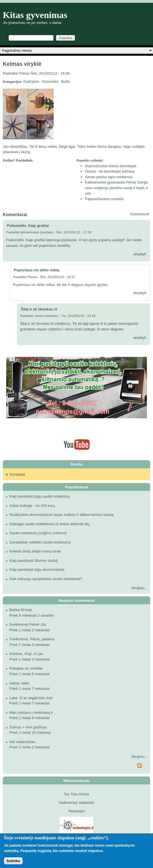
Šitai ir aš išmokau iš (39, 309)
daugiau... (139, 588)
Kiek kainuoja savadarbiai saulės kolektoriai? (46, 579)
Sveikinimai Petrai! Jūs (28, 624)
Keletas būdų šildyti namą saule (35, 551)
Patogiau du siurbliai (26, 668)
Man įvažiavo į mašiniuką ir (31, 712)
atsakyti (140, 254)
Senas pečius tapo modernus (109, 177)
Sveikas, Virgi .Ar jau (26, 654)
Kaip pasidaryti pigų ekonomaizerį (37, 570)
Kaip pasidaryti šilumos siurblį (33, 561)
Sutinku (13, 861)
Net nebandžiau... (24, 742)
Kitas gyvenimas (35, 15)
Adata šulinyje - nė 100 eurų (32, 506)
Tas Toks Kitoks (76, 794)
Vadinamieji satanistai (77, 803)
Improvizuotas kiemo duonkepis (111, 166)
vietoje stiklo (19, 683)
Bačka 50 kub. (21, 610)
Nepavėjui (76, 811)
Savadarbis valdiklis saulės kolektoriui (40, 542)
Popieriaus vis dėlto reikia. (37, 270)
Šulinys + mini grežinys (28, 727)
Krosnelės (50, 81)
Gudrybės (31, 81)
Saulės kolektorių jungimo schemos (38, 533)
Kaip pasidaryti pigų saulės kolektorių (40, 496)
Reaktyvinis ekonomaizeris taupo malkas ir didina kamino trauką (61, 515)
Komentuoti (140, 214)
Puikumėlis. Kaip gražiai (28, 226)
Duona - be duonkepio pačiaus (110, 171)
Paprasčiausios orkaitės (104, 199)
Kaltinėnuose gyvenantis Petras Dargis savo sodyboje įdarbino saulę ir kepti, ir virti (117, 188)
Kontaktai (18, 474)
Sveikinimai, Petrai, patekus (32, 639)
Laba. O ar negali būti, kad (31, 698)
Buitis (65, 81)
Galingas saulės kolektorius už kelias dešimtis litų (49, 524)
